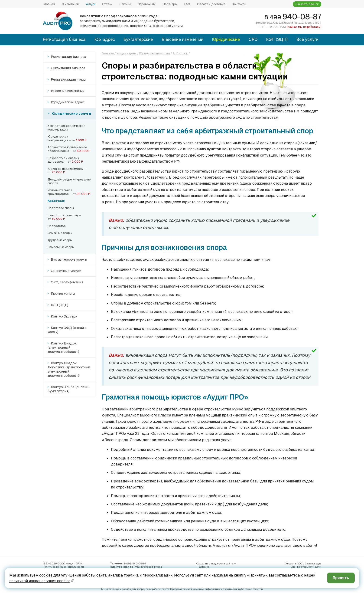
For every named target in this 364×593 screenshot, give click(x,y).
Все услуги (307, 39)
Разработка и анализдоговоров (63, 160)
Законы (125, 4)
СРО (253, 39)
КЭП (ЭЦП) (277, 39)
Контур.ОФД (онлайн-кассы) (67, 330)
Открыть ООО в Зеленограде (303, 564)
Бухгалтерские (138, 39)
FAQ (187, 4)
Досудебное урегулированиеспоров (69, 181)
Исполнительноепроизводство (60, 192)
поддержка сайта (222, 564)
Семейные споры (60, 233)
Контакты (239, 4)
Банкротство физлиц (63, 215)
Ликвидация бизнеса (68, 68)
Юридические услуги (71, 113)
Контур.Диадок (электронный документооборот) (63, 347)
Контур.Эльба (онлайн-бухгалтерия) (69, 389)
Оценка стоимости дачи (306, 567)
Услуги (90, 4)
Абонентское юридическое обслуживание (67, 149)
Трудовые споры (60, 240)
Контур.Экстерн (64, 316)
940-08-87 (293, 17)
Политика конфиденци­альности (63, 567)
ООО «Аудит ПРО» (71, 564)
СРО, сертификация (67, 282)
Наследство (57, 226)
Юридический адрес (67, 102)
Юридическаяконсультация (58, 138)
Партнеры (170, 4)
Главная (49, 4)
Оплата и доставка (211, 4)
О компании (70, 4)
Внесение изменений (182, 39)
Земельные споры (61, 247)
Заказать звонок (307, 4)
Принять (341, 578)
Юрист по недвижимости (66, 169)
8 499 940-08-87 (135, 564)
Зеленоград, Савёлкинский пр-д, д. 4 (288, 23)
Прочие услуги (62, 293)
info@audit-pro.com (151, 567)
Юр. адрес (105, 39)
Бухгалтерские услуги (68, 259)
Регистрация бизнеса (64, 39)
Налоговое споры (61, 208)
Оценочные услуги (66, 271)
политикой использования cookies (40, 581)
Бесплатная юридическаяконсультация (66, 128)
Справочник (147, 4)
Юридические (226, 39)
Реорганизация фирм (68, 79)
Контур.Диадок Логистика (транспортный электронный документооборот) (69, 369)
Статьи (107, 4)
